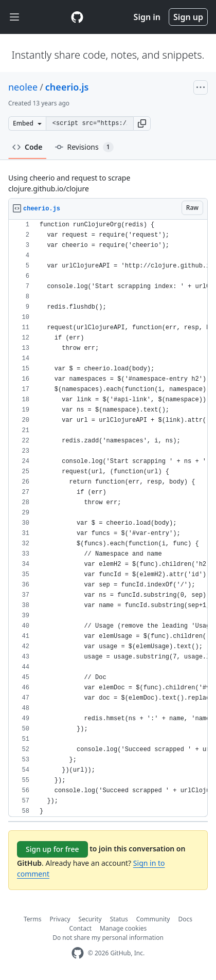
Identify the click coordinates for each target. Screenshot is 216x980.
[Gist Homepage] (77, 17)
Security (90, 919)
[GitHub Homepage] (78, 953)
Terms (33, 919)
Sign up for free (52, 849)
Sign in (147, 17)
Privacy (60, 919)
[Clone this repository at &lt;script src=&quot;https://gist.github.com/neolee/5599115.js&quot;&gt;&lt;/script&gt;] (89, 123)
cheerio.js (67, 87)
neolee (23, 87)
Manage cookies (123, 928)
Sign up (188, 17)
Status (119, 919)
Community (153, 919)
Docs (185, 919)
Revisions (84, 147)
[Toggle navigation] (14, 17)
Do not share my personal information (108, 938)
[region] (108, 518)
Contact (80, 928)
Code (28, 147)
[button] (142, 123)
